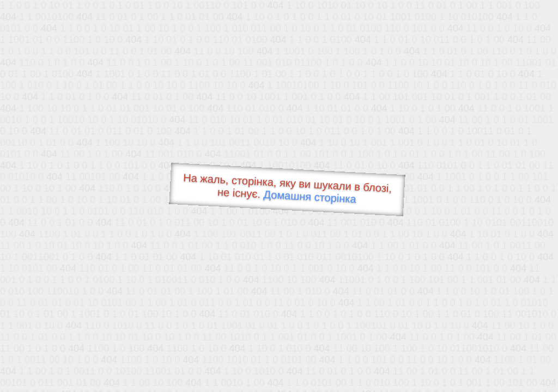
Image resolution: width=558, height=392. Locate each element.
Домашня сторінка (310, 197)
